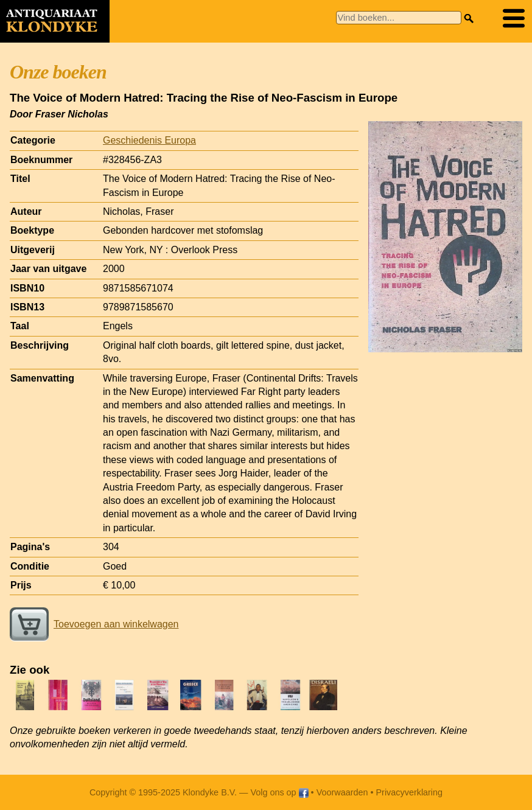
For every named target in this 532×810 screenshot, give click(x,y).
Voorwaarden (342, 792)
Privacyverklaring (410, 792)
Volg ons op (279, 792)
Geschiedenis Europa (149, 140)
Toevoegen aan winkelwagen (94, 624)
